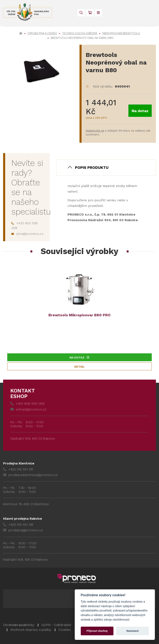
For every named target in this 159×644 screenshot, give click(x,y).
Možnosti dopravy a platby (31, 630)
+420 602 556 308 (25, 225)
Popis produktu (92, 167)
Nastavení (133, 631)
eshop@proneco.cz (28, 409)
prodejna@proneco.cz (23, 530)
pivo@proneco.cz (27, 234)
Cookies (64, 630)
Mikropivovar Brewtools (121, 33)
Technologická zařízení (80, 33)
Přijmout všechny (97, 631)
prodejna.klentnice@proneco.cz (30, 475)
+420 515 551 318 (18, 525)
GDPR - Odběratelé (56, 625)
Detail (79, 367)
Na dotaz (140, 111)
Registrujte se (95, 131)
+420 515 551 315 (18, 469)
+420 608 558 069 (27, 404)
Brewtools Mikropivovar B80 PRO (79, 315)
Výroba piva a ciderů (42, 33)
